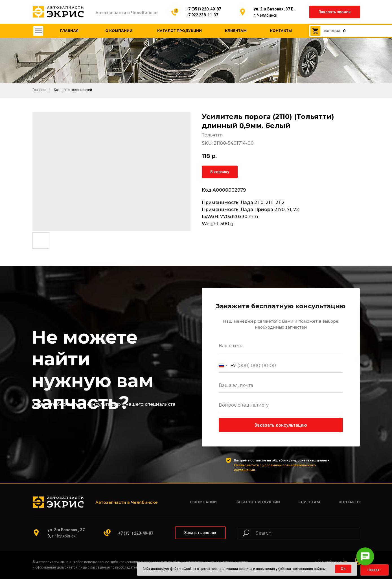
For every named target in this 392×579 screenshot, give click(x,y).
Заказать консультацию (281, 425)
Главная (39, 90)
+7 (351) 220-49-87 (203, 9)
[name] (281, 346)
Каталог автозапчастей (73, 90)
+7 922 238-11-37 (202, 15)
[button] (335, 12)
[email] (281, 385)
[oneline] (281, 405)
